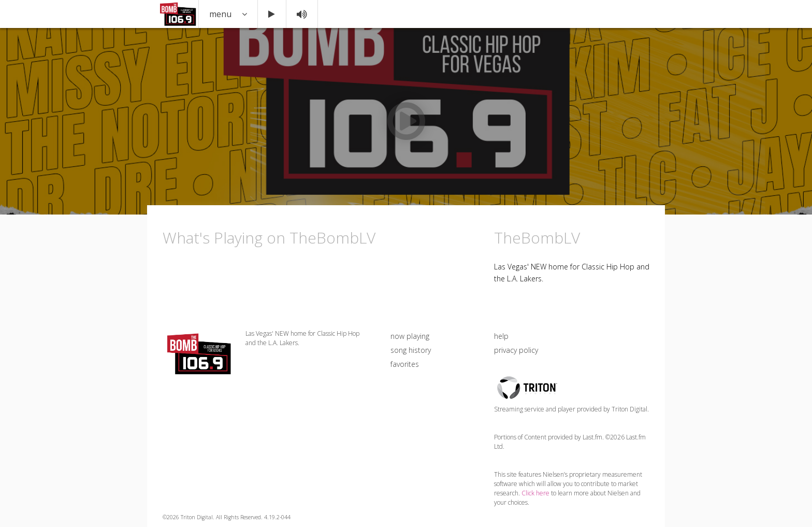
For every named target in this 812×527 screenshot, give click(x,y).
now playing (410, 336)
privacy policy (516, 350)
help (501, 336)
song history (411, 350)
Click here (535, 493)
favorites (405, 364)
